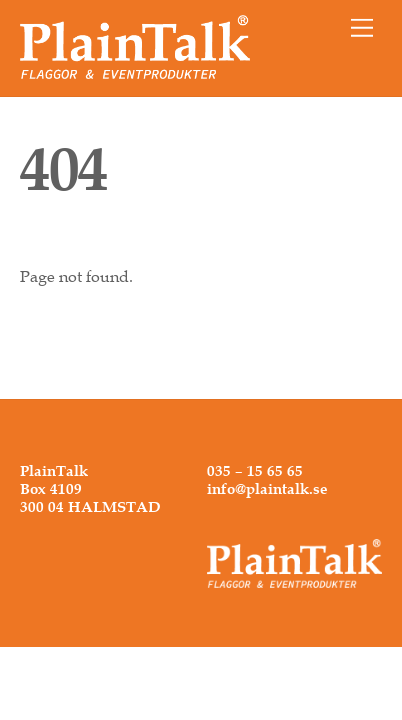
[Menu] (362, 27)
